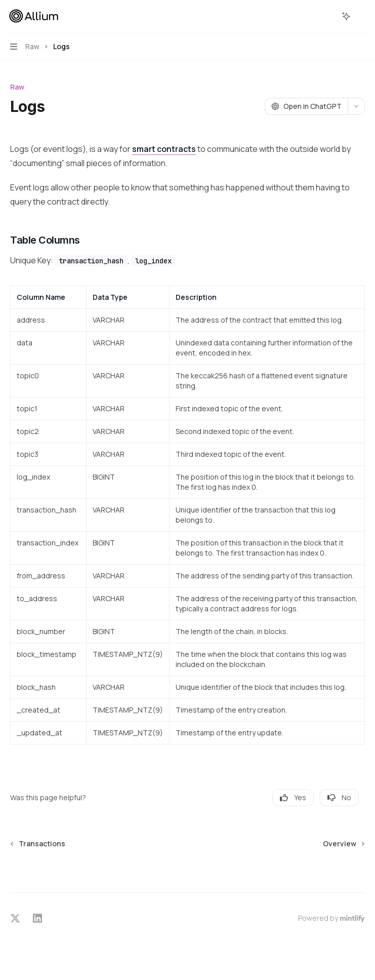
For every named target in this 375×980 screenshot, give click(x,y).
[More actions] (362, 16)
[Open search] (327, 16)
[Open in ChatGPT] (306, 106)
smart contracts (164, 149)
